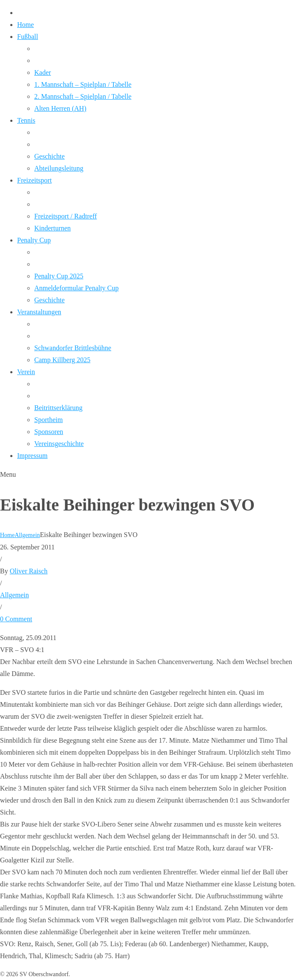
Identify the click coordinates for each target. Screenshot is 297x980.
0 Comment (16, 619)
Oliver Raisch (29, 571)
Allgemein (27, 535)
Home (7, 535)
